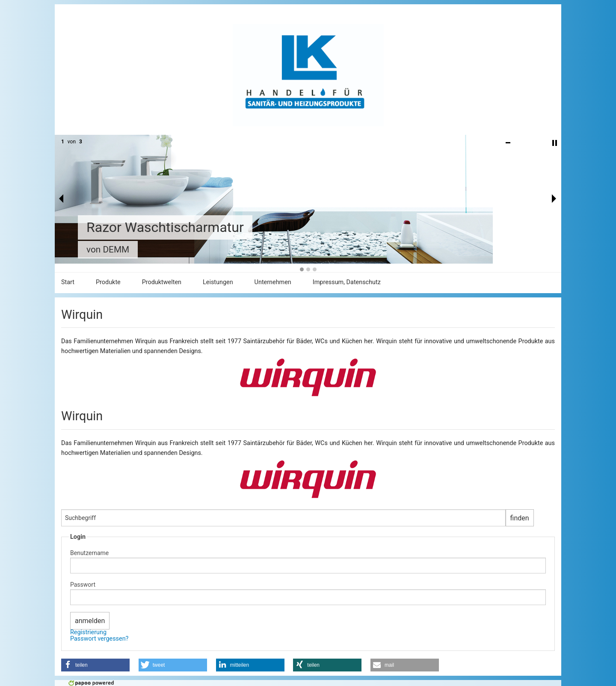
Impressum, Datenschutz (347, 282)
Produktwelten (162, 282)
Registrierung (88, 632)
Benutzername (89, 553)
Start (68, 282)
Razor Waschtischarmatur (165, 227)
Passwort (83, 585)
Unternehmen (273, 282)
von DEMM (108, 249)
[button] (95, 665)
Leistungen (218, 282)
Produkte (108, 282)
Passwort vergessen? (99, 639)
